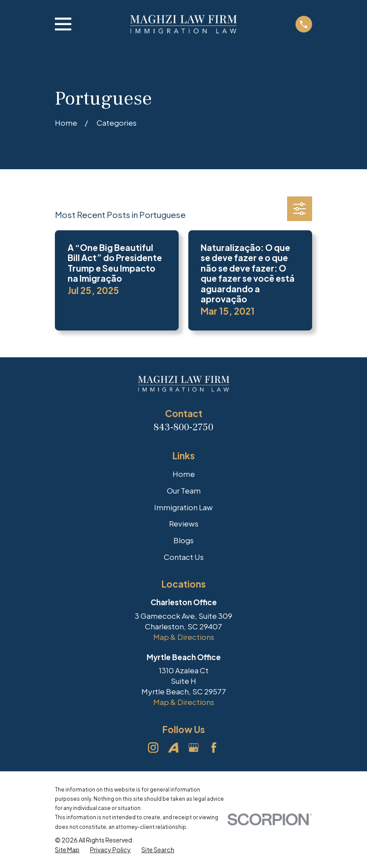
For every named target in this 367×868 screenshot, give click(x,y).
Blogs (183, 540)
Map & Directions (184, 637)
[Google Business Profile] (194, 748)
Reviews (184, 523)
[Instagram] (153, 748)
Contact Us (184, 557)
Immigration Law (183, 507)
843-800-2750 (183, 427)
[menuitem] (67, 850)
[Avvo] (173, 748)
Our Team (184, 490)
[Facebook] (214, 748)
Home (184, 474)
